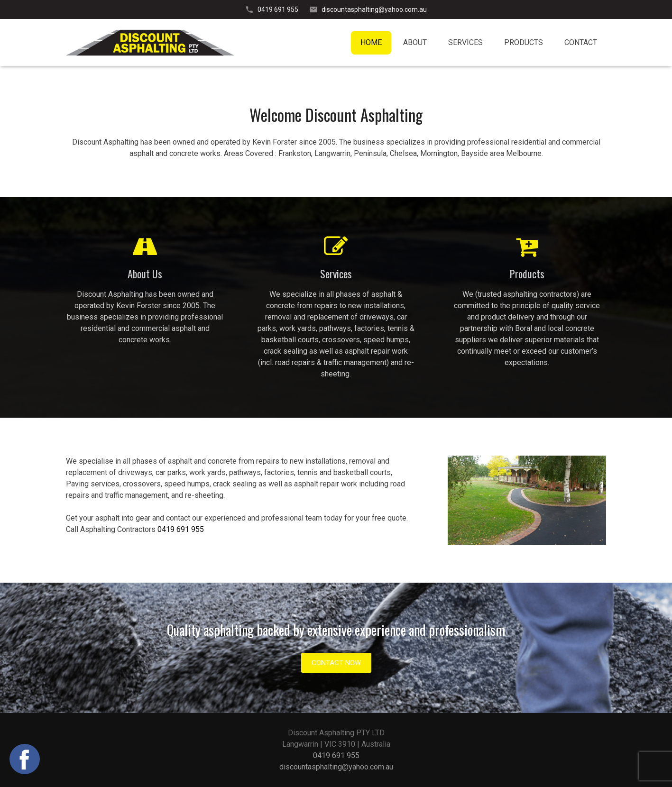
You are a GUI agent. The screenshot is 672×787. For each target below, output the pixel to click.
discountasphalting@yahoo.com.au (374, 9)
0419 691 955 (278, 9)
